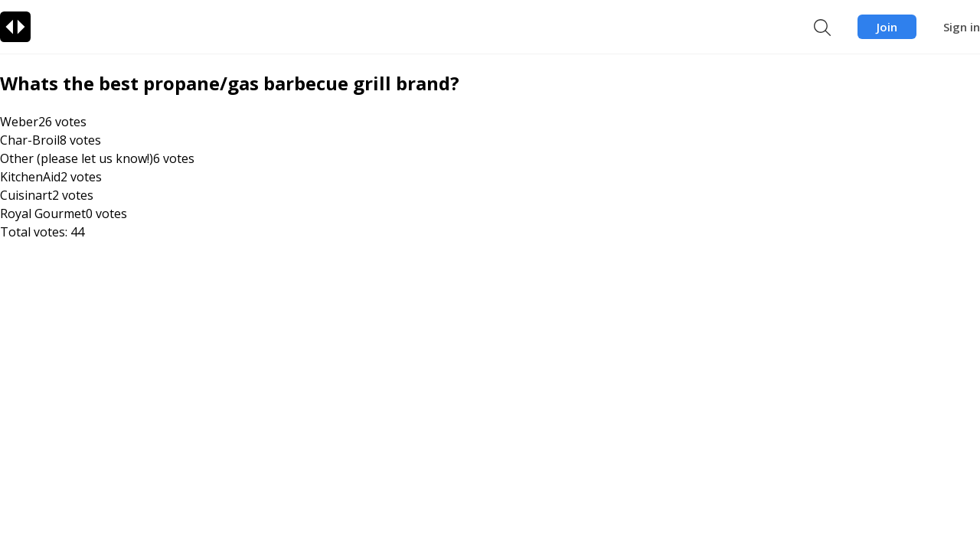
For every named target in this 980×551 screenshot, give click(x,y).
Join (887, 27)
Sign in (962, 27)
